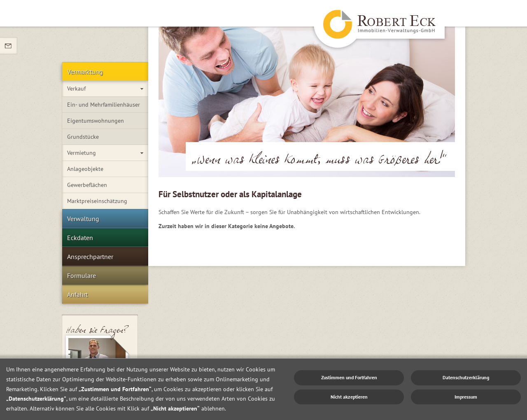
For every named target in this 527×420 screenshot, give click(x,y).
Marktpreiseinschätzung (97, 201)
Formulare (82, 275)
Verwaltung (83, 219)
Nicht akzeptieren (349, 397)
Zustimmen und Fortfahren (349, 377)
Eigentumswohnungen (96, 120)
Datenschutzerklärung (466, 377)
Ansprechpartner (90, 257)
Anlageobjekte (85, 169)
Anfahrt (77, 294)
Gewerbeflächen (87, 185)
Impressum (466, 397)
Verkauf (76, 88)
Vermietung (82, 153)
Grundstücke (83, 136)
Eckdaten (80, 238)
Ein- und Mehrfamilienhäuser (104, 104)
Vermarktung (85, 72)
